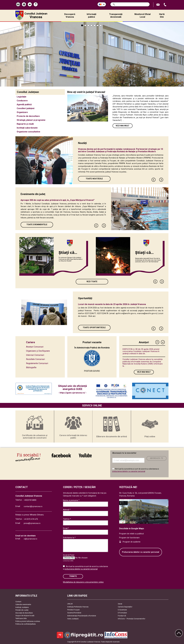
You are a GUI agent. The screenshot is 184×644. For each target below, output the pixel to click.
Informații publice (91, 16)
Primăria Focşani (73, 610)
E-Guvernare (122, 610)
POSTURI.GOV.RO (92, 371)
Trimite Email (158, 5)
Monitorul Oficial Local (143, 16)
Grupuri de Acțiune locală (25, 616)
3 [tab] (88, 25)
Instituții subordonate (27, 128)
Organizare (22, 112)
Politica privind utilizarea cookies (28, 621)
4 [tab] (91, 25)
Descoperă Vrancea (70, 16)
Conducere (22, 101)
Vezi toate (92, 282)
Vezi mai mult (122, 126)
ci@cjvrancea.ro (30, 539)
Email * (66, 528)
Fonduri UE (122, 616)
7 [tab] (101, 25)
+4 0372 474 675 (31, 519)
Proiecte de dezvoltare (28, 116)
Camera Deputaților (125, 607)
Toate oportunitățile (94, 328)
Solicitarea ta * (69, 538)
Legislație (22, 97)
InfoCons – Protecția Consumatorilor (132, 619)
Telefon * (67, 519)
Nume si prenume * (71, 500)
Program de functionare (129, 538)
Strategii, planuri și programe (31, 120)
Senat (120, 604)
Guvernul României (74, 613)
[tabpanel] (92, 54)
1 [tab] (82, 25)
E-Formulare (122, 613)
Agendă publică (24, 104)
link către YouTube (85, 455)
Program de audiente (132, 542)
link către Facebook (61, 455)
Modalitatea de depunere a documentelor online (83, 582)
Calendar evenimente (23, 604)
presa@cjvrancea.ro (32, 523)
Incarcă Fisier (69, 555)
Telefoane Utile (21, 618)
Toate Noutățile (94, 179)
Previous (154, 180)
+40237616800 (30, 500)
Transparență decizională (116, 16)
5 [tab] (95, 25)
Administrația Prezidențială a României (82, 616)
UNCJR (70, 604)
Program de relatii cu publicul (131, 534)
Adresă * (67, 510)
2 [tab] (85, 25)
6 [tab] (98, 25)
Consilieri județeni (26, 108)
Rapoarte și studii (25, 124)
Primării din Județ (22, 610)
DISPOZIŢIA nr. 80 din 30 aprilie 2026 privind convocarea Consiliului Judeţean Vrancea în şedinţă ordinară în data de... (141, 351)
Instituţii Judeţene (22, 607)
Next (161, 180)
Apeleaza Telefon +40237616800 (165, 5)
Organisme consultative (28, 132)
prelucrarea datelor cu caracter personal (129, 471)
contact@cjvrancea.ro (33, 506)
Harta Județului (73, 619)
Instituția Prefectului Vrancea (78, 607)
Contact (18, 602)
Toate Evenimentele (37, 225)
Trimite (73, 576)
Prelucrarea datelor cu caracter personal (141, 552)
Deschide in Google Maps (132, 529)
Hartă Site (162, 16)
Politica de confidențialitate (26, 624)
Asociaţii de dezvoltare (24, 613)
